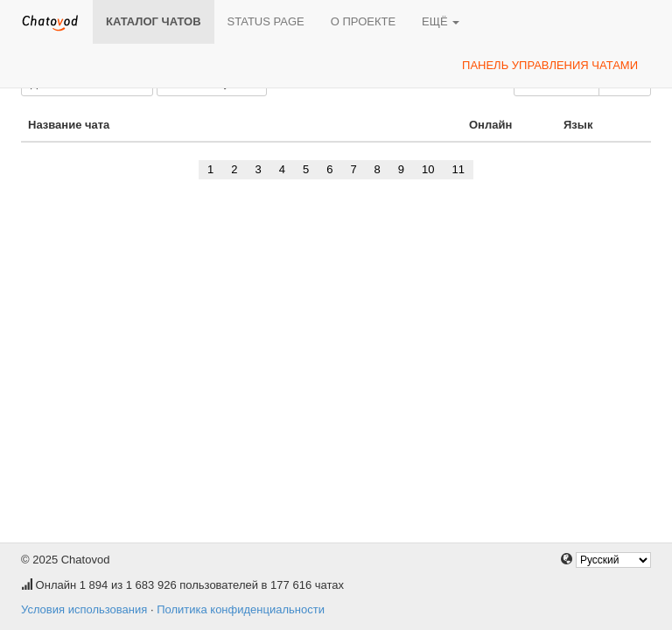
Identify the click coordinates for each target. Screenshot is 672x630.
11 (458, 169)
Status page (266, 21)
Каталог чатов (154, 21)
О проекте (363, 21)
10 (428, 169)
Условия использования (84, 609)
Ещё (441, 21)
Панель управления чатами (550, 65)
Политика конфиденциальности (241, 609)
